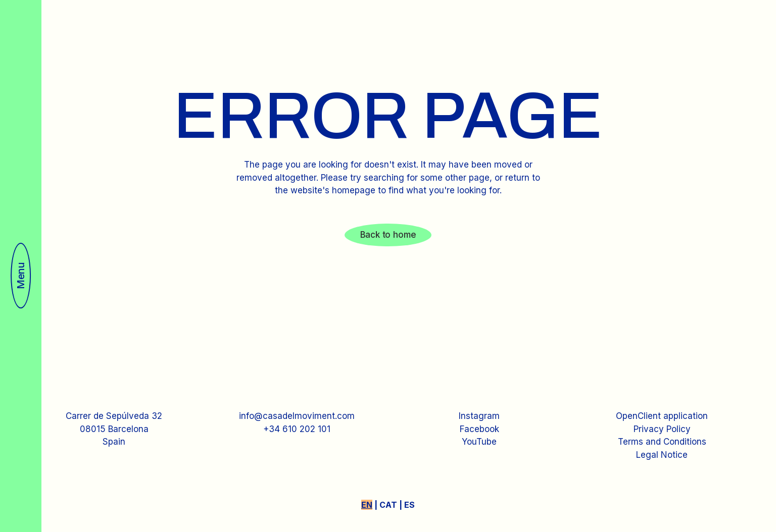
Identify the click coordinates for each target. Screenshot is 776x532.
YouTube (479, 442)
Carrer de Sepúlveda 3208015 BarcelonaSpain (114, 429)
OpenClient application (662, 416)
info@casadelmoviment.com (297, 416)
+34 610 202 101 (297, 429)
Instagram (479, 416)
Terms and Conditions (662, 442)
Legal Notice (662, 455)
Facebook (479, 429)
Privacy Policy (662, 429)
